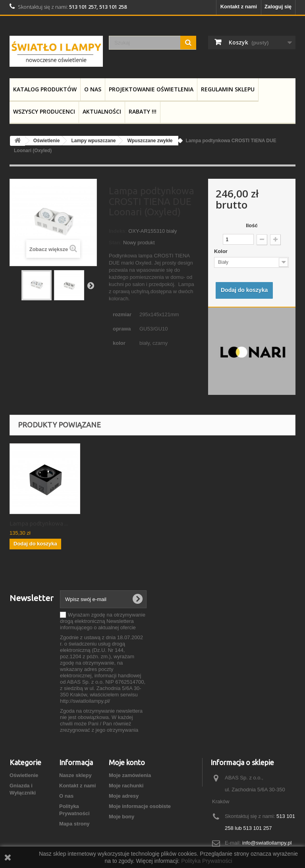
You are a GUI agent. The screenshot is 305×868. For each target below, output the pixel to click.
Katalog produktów (45, 89)
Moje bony (122, 817)
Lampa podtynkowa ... (39, 523)
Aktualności (102, 111)
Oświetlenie (24, 775)
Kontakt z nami (239, 7)
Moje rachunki (126, 786)
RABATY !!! (143, 111)
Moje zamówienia (130, 775)
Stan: (115, 243)
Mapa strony (74, 824)
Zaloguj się (278, 7)
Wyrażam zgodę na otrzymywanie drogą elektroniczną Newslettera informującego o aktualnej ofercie (103, 621)
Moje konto (127, 762)
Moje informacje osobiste (140, 806)
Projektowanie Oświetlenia (151, 89)
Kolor (222, 251)
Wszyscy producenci (44, 111)
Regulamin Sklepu (228, 89)
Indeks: (118, 231)
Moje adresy (124, 796)
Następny (91, 285)
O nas (93, 89)
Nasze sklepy (75, 775)
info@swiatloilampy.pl (267, 843)
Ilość (252, 225)
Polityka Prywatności (207, 861)
